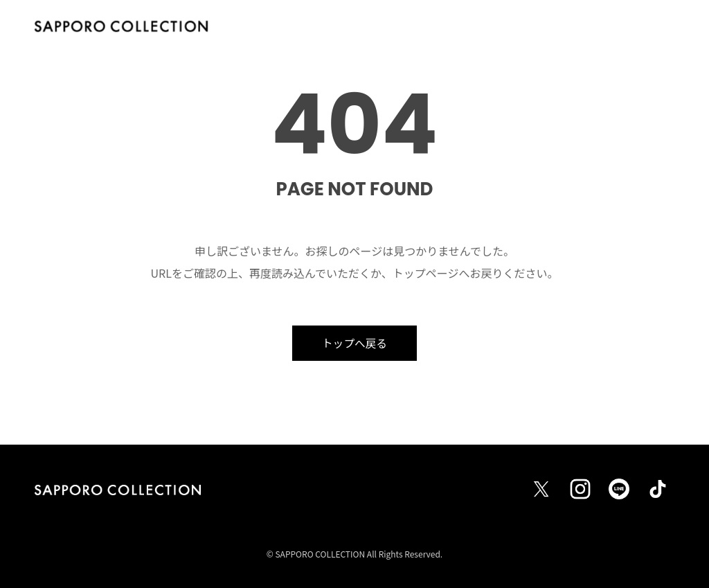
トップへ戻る (354, 343)
